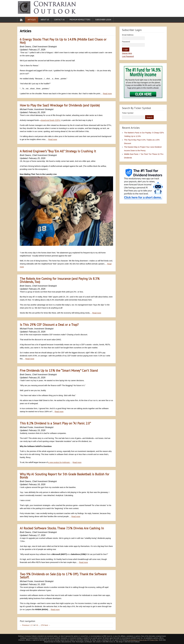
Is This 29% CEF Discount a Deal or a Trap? (49, 325)
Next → (47, 625)
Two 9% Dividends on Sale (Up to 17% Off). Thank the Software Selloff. (63, 576)
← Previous (24, 625)
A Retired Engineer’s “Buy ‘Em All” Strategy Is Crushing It (58, 151)
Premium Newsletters (80, 20)
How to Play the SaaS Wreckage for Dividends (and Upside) (60, 105)
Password (126, 42)
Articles (32, 20)
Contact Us (59, 20)
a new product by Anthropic (59, 462)
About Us (45, 20)
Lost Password (128, 56)
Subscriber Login (103, 20)
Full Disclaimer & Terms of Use (137, 640)
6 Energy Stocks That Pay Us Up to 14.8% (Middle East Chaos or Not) (63, 41)
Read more (107, 94)
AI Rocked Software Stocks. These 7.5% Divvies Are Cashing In (62, 528)
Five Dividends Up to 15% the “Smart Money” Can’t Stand (59, 371)
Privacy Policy (154, 640)
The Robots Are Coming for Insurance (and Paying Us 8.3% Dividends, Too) (60, 280)
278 (42, 625)
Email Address (128, 35)
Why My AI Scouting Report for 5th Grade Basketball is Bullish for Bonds (65, 476)
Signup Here (127, 53)
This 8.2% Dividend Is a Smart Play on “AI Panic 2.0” (55, 423)
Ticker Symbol (128, 113)
